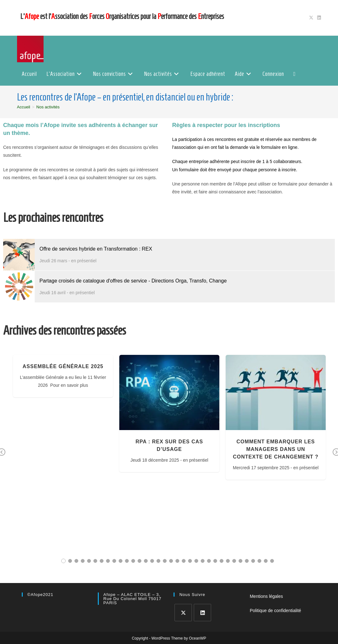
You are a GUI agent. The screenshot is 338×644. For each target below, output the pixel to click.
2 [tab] (70, 561)
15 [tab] (152, 561)
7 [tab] (102, 561)
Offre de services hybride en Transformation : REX (96, 249)
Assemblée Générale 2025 (63, 366)
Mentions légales (266, 596)
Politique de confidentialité (275, 611)
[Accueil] (24, 107)
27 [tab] (228, 561)
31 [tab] (253, 561)
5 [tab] (89, 561)
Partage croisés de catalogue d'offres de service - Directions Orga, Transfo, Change (133, 281)
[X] (183, 613)
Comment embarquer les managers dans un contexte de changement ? (276, 449)
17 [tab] (165, 561)
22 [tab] (196, 561)
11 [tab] (127, 561)
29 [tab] (240, 561)
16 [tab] (158, 561)
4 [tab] (83, 561)
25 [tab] (215, 561)
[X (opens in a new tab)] (311, 18)
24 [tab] (209, 561)
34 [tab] (272, 561)
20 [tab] (184, 561)
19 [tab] (177, 561)
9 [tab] (114, 561)
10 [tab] (121, 561)
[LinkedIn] (202, 613)
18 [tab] (171, 561)
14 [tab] (146, 561)
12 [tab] (133, 561)
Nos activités (48, 107)
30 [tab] (247, 561)
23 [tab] (203, 561)
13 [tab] (139, 561)
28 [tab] (234, 561)
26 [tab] (222, 561)
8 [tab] (108, 561)
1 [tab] (63, 561)
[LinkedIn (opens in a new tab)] (318, 18)
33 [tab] (266, 561)
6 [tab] (95, 561)
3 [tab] (76, 561)
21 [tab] (190, 561)
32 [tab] (259, 561)
